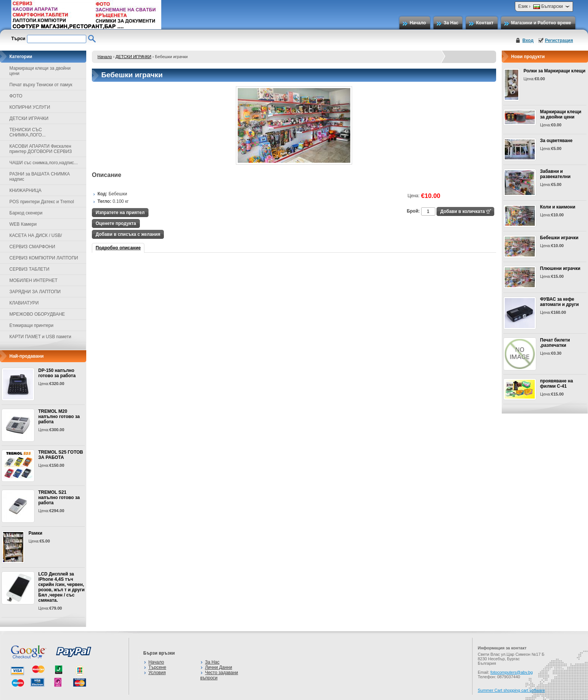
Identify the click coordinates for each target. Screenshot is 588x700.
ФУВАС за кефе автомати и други (559, 302)
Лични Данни (219, 667)
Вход (528, 40)
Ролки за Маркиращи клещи (554, 71)
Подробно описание (118, 248)
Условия (157, 673)
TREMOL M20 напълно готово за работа (59, 417)
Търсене (157, 667)
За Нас (451, 23)
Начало (418, 23)
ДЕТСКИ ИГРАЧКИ (133, 57)
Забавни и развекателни (555, 174)
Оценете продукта (116, 223)
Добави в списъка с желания (128, 234)
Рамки (35, 533)
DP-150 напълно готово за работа (57, 373)
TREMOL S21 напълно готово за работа (59, 498)
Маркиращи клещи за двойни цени (561, 114)
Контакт (484, 23)
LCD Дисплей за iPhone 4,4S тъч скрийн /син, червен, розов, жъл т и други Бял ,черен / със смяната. (61, 587)
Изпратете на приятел (120, 213)
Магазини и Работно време (541, 23)
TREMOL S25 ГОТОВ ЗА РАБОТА (61, 455)
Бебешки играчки (559, 238)
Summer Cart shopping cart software (511, 690)
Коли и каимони (558, 207)
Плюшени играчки (560, 268)
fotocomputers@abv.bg (512, 672)
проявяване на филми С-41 (556, 384)
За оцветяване (556, 141)
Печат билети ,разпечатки (555, 343)
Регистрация (559, 40)
